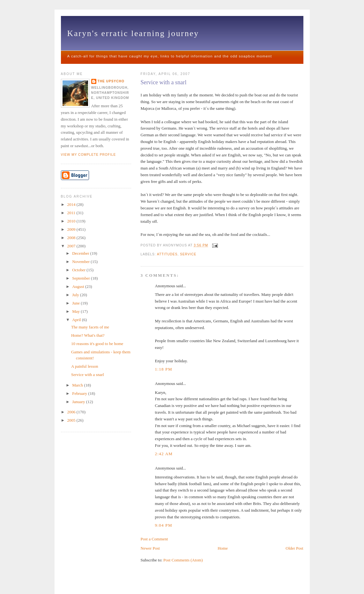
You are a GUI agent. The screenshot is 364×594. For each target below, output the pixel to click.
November (81, 262)
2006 (72, 412)
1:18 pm (164, 369)
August (79, 286)
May (76, 311)
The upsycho (111, 81)
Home (223, 548)
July (76, 295)
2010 (72, 221)
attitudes (167, 254)
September (82, 278)
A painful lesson (85, 366)
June (76, 303)
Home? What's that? (88, 335)
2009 (72, 229)
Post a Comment (154, 539)
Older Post (294, 548)
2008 (72, 238)
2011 (72, 213)
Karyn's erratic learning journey (133, 33)
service (188, 254)
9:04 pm (164, 525)
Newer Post (150, 548)
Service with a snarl (164, 82)
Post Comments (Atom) (183, 560)
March (78, 385)
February (80, 393)
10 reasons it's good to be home (97, 344)
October (79, 270)
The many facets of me (90, 327)
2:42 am (164, 454)
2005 (72, 420)
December (81, 253)
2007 (72, 246)
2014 (72, 204)
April (77, 320)
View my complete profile (89, 155)
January (79, 402)
